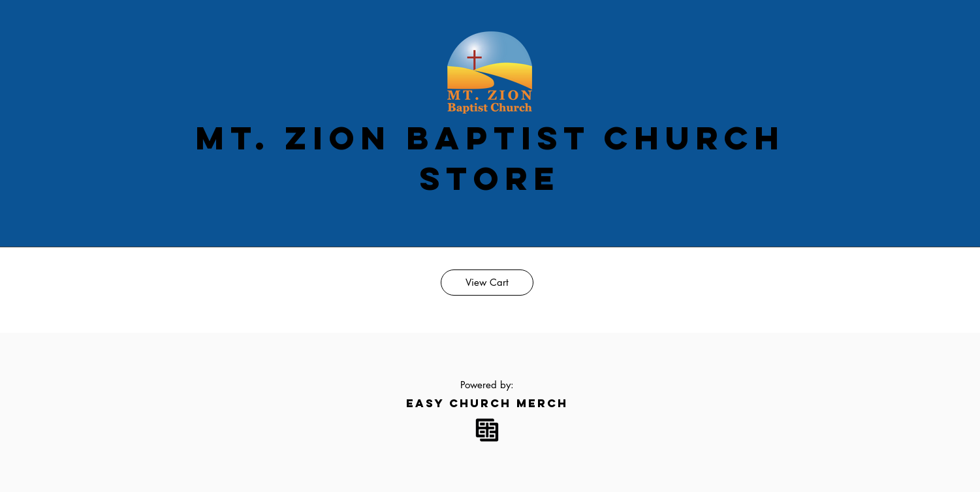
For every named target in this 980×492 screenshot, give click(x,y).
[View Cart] (487, 283)
